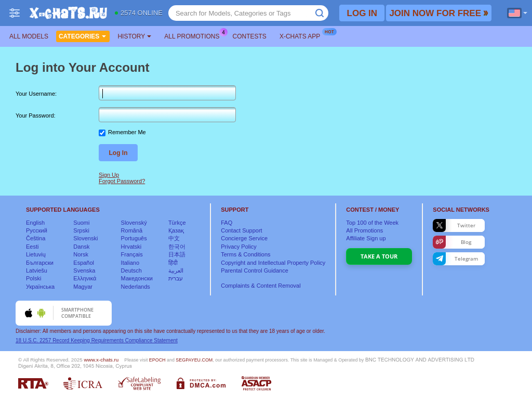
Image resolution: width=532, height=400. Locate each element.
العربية (176, 270)
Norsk (81, 254)
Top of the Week (372, 223)
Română (132, 230)
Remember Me (127, 132)
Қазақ (176, 230)
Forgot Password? (122, 181)
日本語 (177, 254)
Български (40, 263)
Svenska (84, 270)
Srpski (81, 230)
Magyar (83, 287)
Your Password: (36, 115)
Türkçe (177, 223)
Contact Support (242, 230)
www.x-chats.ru (101, 360)
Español (84, 263)
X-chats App (302, 35)
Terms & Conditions (245, 254)
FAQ (227, 223)
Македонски (137, 278)
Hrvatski (131, 247)
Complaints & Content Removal (261, 286)
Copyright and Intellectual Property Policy (273, 263)
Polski (34, 278)
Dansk (81, 247)
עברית (176, 278)
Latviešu (37, 270)
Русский (37, 230)
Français (132, 254)
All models (29, 36)
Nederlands (136, 287)
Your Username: (36, 94)
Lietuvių (36, 254)
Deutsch (131, 270)
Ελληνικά (85, 278)
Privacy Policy (238, 247)
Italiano (130, 263)
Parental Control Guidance (255, 270)
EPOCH (157, 360)
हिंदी (173, 263)
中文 (174, 238)
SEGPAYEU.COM (194, 360)
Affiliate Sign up (366, 238)
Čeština (36, 238)
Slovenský (134, 223)
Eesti (32, 247)
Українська (40, 287)
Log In (118, 153)
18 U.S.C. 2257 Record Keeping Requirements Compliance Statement (97, 340)
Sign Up (109, 175)
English (35, 223)
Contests (250, 36)
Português (134, 238)
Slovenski (85, 238)
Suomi (81, 223)
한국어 (177, 247)
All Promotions (194, 35)
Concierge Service (244, 238)
